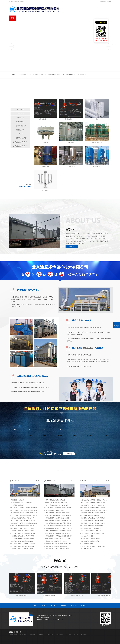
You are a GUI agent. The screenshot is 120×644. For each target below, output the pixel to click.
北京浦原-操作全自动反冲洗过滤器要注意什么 (93, 523)
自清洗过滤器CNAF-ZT (25, 75)
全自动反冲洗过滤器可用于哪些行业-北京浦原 (93, 508)
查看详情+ (72, 246)
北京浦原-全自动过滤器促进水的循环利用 (57, 541)
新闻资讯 (50, 481)
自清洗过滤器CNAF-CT (54, 75)
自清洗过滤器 (20, 106)
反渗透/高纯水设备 (20, 126)
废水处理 (41, 635)
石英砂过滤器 (45, 167)
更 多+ (38, 481)
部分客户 (54, 605)
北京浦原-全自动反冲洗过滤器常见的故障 (22, 549)
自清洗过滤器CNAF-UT (20, 142)
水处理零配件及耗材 (20, 138)
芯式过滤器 (20, 114)
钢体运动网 (50, 635)
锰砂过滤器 (71, 143)
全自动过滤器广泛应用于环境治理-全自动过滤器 (24, 510)
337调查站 (84, 635)
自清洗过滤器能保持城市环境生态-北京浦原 (58, 518)
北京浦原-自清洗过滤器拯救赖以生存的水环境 (93, 513)
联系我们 (102, 2)
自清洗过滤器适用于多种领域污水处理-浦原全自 (59, 508)
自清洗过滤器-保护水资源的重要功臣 (91, 528)
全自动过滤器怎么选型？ (88, 536)
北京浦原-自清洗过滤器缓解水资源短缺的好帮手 (59, 544)
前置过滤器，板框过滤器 (18, 500)
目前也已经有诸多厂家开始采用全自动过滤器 (93, 546)
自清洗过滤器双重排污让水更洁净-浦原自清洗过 (24, 513)
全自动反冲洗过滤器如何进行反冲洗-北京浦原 (58, 533)
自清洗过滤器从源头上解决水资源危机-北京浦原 (59, 521)
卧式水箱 (45, 143)
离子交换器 (20, 110)
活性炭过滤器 (71, 167)
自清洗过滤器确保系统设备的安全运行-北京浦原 (59, 536)
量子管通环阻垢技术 (87, 549)
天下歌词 (69, 635)
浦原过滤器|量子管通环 (87, 544)
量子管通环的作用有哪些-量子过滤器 (56, 500)
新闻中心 (64, 605)
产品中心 (44, 605)
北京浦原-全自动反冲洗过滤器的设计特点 (92, 526)
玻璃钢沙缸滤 (20, 122)
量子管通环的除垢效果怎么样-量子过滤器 (57, 505)
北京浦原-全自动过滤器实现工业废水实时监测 (58, 539)
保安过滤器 (45, 190)
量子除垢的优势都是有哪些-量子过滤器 (56, 503)
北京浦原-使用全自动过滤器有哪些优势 (56, 546)
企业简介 (84, 605)
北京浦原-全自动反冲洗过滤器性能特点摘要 (23, 546)
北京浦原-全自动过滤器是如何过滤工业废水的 (93, 518)
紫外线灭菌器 (20, 130)
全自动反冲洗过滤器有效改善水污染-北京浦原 (23, 521)
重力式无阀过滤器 (97, 143)
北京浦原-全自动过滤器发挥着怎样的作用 (92, 521)
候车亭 (76, 635)
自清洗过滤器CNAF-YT (83, 75)
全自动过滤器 (59, 635)
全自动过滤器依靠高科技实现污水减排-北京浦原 (24, 515)
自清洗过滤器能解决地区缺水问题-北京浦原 (23, 518)
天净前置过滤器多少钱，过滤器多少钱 (21, 503)
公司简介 (70, 230)
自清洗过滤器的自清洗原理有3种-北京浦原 (22, 526)
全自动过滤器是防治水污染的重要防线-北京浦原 (59, 531)
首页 (35, 605)
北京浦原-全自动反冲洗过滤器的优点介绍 (22, 541)
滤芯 (97, 119)
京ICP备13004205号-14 (57, 619)
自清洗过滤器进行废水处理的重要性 (91, 541)
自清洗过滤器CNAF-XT (20, 146)
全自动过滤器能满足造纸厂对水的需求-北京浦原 (94, 510)
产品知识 (15, 481)
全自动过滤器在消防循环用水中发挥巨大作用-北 (59, 528)
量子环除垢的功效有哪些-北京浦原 (55, 510)
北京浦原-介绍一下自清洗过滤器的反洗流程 (58, 549)
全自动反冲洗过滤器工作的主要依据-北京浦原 (93, 503)
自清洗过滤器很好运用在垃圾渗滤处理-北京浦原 (59, 515)
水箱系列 (20, 134)
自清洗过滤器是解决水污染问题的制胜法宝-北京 (24, 523)
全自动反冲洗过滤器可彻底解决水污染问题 (93, 533)
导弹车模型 (33, 635)
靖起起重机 (23, 635)
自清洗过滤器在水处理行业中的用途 (91, 539)
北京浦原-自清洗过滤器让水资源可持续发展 (23, 536)
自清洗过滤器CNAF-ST (39, 75)
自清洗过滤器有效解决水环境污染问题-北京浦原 (59, 526)
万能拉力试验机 (13, 635)
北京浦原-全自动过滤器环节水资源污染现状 (23, 531)
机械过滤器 (20, 118)
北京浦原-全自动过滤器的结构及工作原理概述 (23, 544)
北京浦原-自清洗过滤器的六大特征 (90, 515)
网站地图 (109, 2)
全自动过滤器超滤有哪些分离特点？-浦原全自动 (24, 508)
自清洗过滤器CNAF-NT (68, 75)
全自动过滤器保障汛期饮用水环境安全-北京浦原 (59, 523)
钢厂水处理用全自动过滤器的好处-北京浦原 (23, 528)
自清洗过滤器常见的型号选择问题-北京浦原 (93, 505)
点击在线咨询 (101, 22)
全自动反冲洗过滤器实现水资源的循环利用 (93, 531)
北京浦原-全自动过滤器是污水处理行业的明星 (23, 533)
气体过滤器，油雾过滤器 (18, 505)
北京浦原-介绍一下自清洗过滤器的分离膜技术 (23, 539)
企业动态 (85, 481)
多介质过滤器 (97, 167)
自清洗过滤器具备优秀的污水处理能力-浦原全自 (94, 500)
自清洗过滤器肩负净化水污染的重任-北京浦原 (58, 513)
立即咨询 (69, 454)
